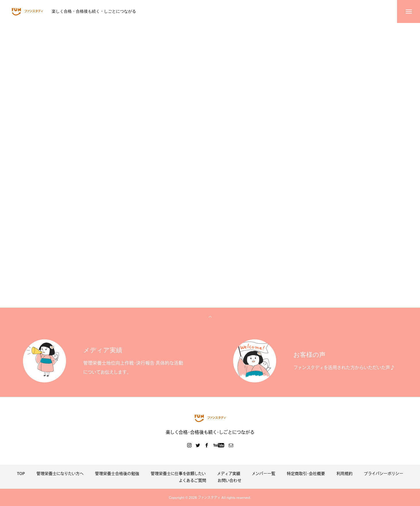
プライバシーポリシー (384, 473)
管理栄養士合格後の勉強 (117, 473)
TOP (21, 473)
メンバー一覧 (264, 473)
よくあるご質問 (192, 480)
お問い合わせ (230, 480)
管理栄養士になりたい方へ (60, 473)
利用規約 (344, 473)
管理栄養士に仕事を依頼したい (178, 473)
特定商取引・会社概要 (306, 473)
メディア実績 (229, 473)
